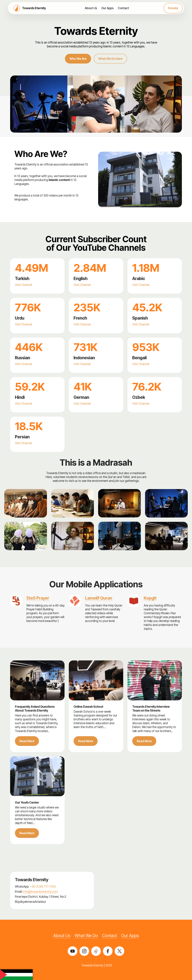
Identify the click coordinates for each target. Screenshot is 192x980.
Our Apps (107, 8)
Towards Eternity (34, 8)
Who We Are (78, 59)
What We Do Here (110, 59)
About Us (91, 8)
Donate (173, 8)
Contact (123, 8)
